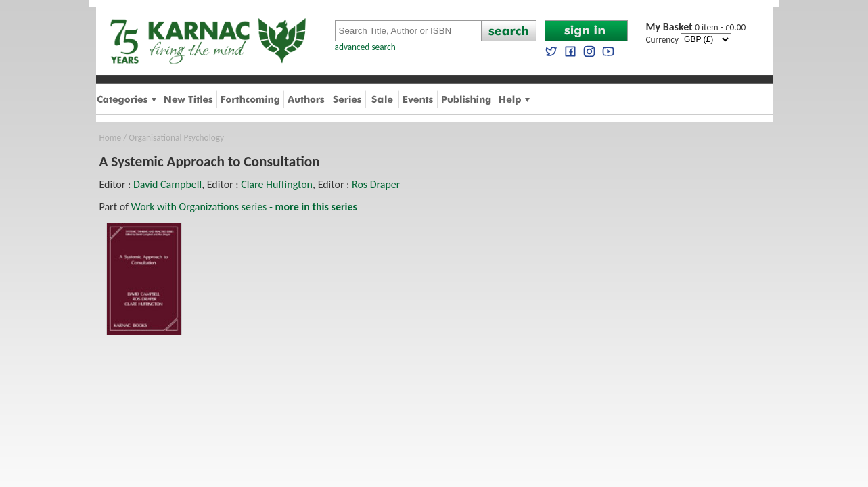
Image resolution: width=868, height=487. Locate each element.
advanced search (365, 47)
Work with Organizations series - (244, 207)
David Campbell (167, 184)
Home (111, 138)
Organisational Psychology (176, 138)
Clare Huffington (277, 184)
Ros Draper (376, 184)
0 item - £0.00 (696, 27)
